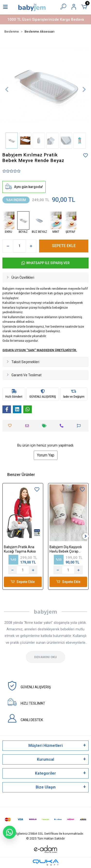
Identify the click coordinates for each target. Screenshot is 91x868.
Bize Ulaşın (46, 787)
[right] (86, 536)
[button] (7, 89)
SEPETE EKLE (64, 246)
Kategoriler (45, 773)
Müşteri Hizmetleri (45, 746)
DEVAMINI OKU (45, 657)
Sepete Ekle (23, 582)
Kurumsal (45, 759)
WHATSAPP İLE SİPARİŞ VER (45, 263)
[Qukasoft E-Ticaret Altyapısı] (46, 863)
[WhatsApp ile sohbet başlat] (9, 832)
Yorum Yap (46, 455)
